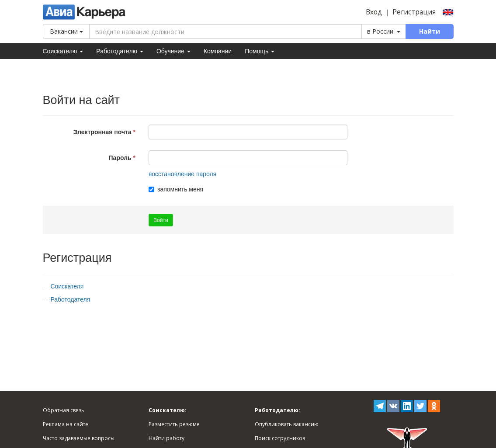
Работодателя (70, 299)
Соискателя (67, 286)
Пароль (120, 158)
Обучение (173, 51)
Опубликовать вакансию (287, 424)
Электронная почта (102, 132)
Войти (161, 220)
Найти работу (166, 438)
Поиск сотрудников (280, 438)
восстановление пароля (182, 174)
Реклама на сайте (66, 424)
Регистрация (414, 12)
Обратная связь (64, 410)
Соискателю (63, 51)
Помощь (260, 51)
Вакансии (66, 31)
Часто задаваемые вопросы (79, 438)
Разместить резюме (174, 424)
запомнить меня (176, 189)
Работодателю (120, 51)
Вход (374, 12)
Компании (218, 51)
